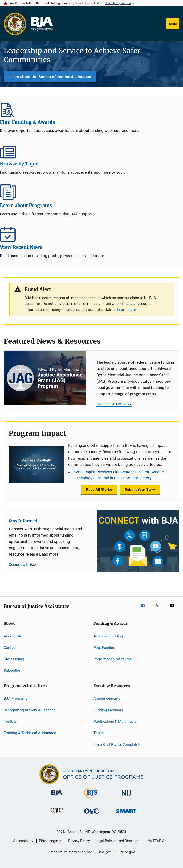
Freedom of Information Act (70, 852)
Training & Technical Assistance (30, 733)
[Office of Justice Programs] (15, 24)
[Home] (42, 24)
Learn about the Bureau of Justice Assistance (50, 77)
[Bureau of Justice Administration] (57, 796)
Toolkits (10, 721)
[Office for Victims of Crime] (91, 814)
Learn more (126, 310)
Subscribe (12, 670)
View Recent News (91, 234)
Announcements (107, 698)
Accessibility (23, 841)
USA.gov (104, 852)
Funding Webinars (108, 710)
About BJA (12, 636)
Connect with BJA (23, 565)
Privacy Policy (79, 841)
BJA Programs (16, 698)
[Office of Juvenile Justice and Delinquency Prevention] (57, 815)
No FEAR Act (157, 841)
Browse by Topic (91, 151)
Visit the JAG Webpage (114, 404)
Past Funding (104, 647)
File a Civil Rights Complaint (116, 744)
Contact (10, 647)
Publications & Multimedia (115, 721)
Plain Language (51, 841)
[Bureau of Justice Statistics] (91, 799)
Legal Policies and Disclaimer (119, 841)
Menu (173, 24)
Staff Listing (14, 659)
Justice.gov (126, 852)
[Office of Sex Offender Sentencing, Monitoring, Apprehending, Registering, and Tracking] (126, 814)
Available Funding (108, 636)
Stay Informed (23, 521)
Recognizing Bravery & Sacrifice (30, 710)
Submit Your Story (140, 489)
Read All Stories (99, 489)
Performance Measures (112, 659)
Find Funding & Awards (91, 109)
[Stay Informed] (138, 541)
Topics (99, 733)
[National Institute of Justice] (126, 796)
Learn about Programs (91, 192)
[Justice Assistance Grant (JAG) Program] (45, 378)
